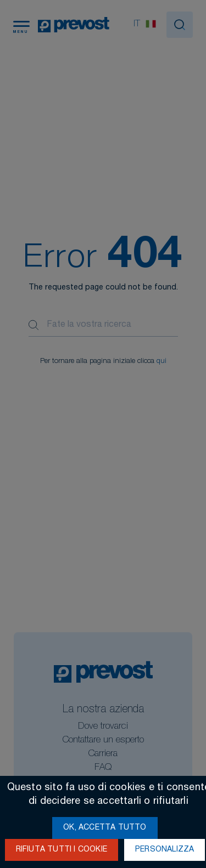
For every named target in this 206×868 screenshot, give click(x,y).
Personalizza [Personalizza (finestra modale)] (165, 850)
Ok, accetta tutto (105, 828)
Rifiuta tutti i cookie (62, 850)
